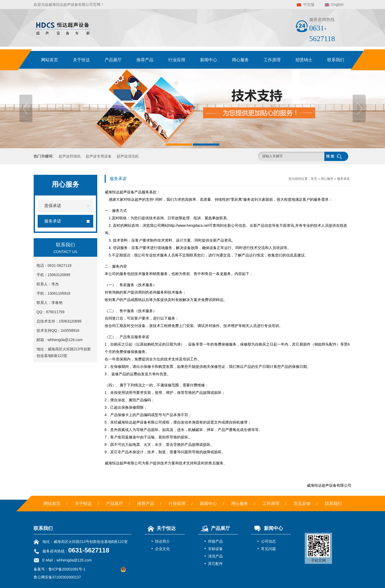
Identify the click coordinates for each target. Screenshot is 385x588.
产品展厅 (113, 60)
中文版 (309, 5)
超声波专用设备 (99, 156)
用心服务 (240, 60)
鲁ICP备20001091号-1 (67, 569)
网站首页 (50, 60)
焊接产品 (215, 541)
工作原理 (272, 60)
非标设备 (215, 549)
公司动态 (268, 541)
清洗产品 (215, 556)
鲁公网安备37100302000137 (57, 577)
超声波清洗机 (128, 156)
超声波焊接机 (70, 156)
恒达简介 (162, 541)
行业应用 (177, 60)
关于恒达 (81, 60)
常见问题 (268, 549)
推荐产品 (145, 60)
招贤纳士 (304, 60)
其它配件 (215, 564)
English (338, 5)
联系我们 (336, 60)
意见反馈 (302, 504)
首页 (314, 179)
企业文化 (162, 549)
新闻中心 (209, 60)
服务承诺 (343, 179)
